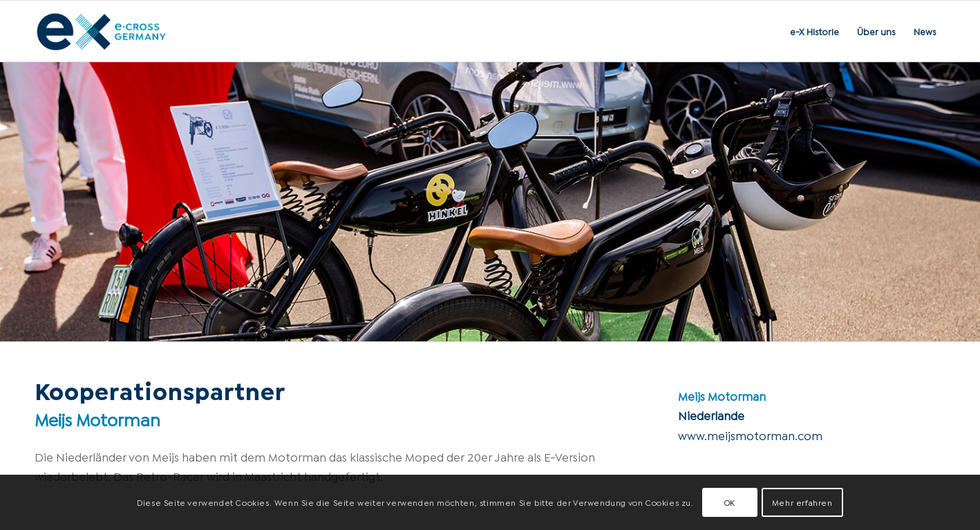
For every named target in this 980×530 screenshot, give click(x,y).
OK (730, 502)
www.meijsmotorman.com (750, 435)
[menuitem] (814, 31)
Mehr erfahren (802, 502)
